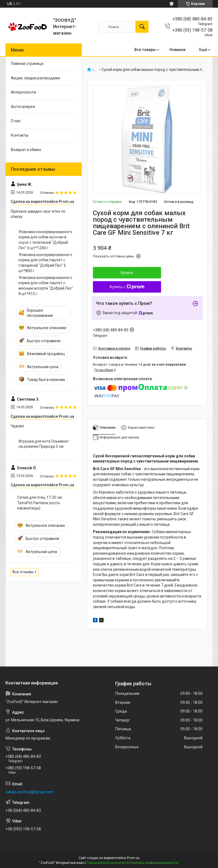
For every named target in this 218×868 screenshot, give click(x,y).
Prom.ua (133, 858)
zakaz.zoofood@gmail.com (29, 792)
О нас (16, 121)
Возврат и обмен (26, 150)
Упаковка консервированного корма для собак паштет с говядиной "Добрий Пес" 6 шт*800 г (45, 263)
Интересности (23, 92)
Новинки (178, 50)
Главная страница (27, 64)
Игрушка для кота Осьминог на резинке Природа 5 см (44, 444)
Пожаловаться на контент (107, 863)
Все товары (145, 50)
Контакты (20, 135)
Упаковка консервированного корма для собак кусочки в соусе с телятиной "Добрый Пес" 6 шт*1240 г (45, 240)
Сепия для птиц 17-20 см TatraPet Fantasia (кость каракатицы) (40, 503)
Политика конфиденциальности (154, 863)
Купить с (127, 287)
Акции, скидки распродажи (35, 78)
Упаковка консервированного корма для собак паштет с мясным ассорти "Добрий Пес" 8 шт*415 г (46, 286)
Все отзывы (23, 572)
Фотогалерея (23, 107)
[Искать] (142, 27)
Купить (127, 273)
